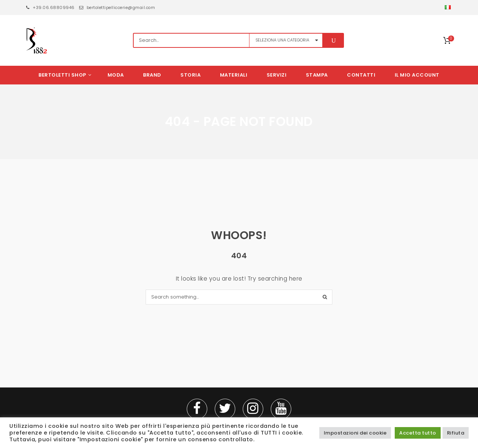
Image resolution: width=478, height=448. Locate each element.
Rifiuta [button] (456, 433)
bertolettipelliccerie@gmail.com (117, 7)
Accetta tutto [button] (418, 433)
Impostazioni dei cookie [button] (355, 433)
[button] (448, 7)
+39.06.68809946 (50, 7)
